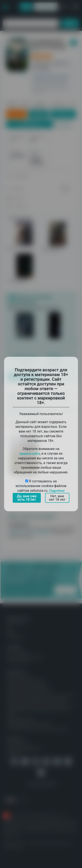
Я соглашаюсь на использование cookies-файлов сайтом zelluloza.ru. (41, 486)
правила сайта (30, 454)
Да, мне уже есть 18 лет (27, 498)
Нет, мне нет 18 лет (57, 498)
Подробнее (57, 491)
